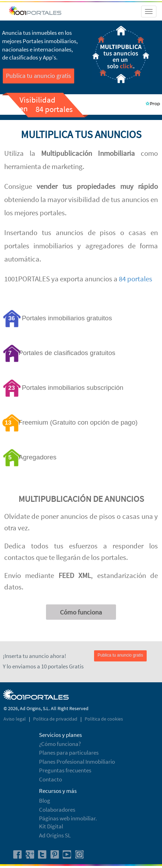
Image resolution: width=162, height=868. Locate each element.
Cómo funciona (81, 612)
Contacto (51, 779)
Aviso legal (15, 719)
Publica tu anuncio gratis (38, 76)
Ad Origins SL (55, 835)
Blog (45, 801)
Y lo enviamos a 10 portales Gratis (43, 666)
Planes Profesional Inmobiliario (77, 762)
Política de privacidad (56, 719)
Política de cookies (104, 719)
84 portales (136, 279)
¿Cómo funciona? (60, 744)
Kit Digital (51, 826)
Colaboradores (57, 810)
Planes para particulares (69, 753)
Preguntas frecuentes (65, 770)
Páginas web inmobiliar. (68, 818)
